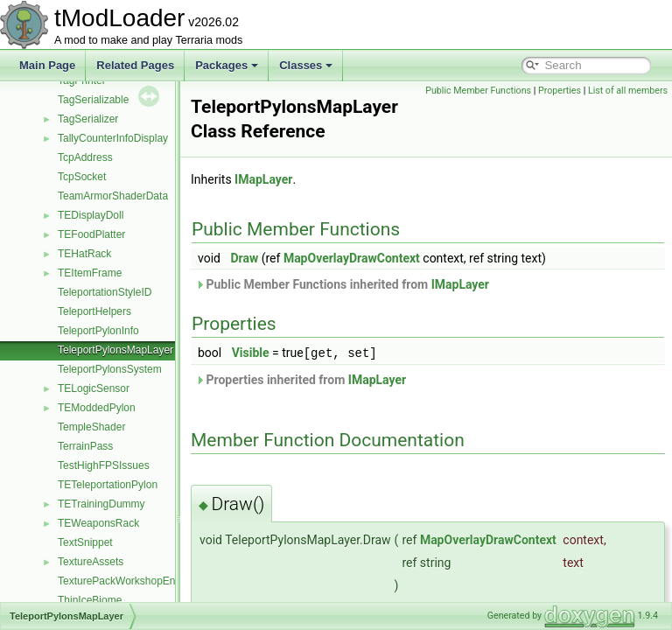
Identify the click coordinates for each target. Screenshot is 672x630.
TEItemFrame (90, 273)
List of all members (628, 110)
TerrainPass (85, 446)
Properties (642, 91)
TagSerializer (88, 119)
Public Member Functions (560, 91)
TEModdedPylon (97, 408)
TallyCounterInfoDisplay (113, 138)
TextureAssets (91, 562)
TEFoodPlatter (91, 234)
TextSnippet (85, 542)
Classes (306, 65)
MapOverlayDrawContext (395, 258)
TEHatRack (84, 254)
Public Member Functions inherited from (386, 284)
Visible (294, 353)
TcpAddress (85, 157)
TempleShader (91, 427)
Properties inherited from (344, 379)
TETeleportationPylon (108, 485)
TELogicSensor (94, 388)
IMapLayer (307, 179)
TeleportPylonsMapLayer (115, 350)
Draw (288, 258)
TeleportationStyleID (105, 292)
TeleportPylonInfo (98, 331)
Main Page (47, 65)
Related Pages (135, 65)
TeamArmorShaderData (113, 196)
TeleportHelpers (94, 311)
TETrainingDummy (101, 504)
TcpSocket (82, 177)
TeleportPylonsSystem (110, 369)
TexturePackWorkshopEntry (122, 581)
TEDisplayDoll (91, 215)
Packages (227, 65)
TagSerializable (93, 100)
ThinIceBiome (90, 600)
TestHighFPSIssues (104, 465)
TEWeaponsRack (98, 523)
